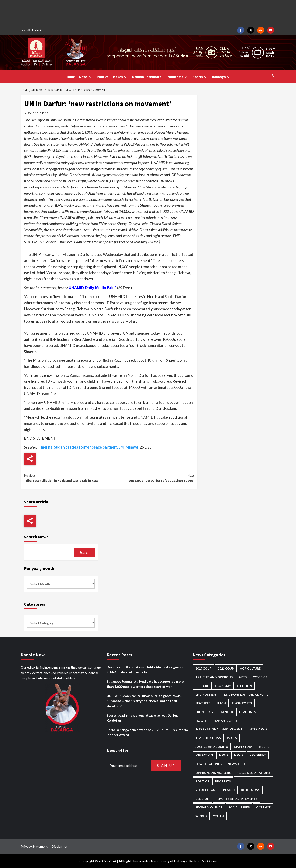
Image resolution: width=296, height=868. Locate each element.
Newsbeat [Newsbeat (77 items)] (258, 755)
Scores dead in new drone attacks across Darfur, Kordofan (142, 718)
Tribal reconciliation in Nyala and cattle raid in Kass (67, 478)
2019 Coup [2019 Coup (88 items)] (203, 668)
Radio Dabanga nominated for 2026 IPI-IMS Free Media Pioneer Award (147, 732)
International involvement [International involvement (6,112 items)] (219, 729)
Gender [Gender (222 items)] (227, 712)
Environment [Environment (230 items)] (207, 694)
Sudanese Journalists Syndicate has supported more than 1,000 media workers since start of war (145, 684)
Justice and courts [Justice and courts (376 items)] (212, 747)
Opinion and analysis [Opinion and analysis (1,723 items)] (213, 773)
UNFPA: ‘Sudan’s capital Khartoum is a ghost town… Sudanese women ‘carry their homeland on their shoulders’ (145, 701)
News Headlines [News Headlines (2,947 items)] (208, 764)
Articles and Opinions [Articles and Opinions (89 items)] (214, 677)
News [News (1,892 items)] (239, 755)
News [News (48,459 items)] (224, 755)
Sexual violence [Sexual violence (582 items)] (209, 807)
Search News (36, 537)
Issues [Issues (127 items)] (232, 738)
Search (84, 552)
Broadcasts (177, 77)
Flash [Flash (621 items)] (221, 703)
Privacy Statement (34, 846)
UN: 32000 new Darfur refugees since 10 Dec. (152, 478)
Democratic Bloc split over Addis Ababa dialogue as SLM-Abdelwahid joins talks (145, 670)
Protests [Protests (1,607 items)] (223, 781)
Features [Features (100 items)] (203, 703)
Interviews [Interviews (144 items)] (258, 729)
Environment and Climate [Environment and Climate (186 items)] (246, 694)
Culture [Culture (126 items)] (202, 686)
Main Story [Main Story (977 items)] (243, 747)
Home (70, 77)
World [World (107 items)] (201, 816)
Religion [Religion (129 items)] (202, 799)
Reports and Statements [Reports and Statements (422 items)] (236, 799)
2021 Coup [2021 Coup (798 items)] (226, 668)
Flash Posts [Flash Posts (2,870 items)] (242, 703)
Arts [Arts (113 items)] (243, 677)
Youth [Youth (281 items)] (218, 816)
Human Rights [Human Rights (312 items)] (225, 721)
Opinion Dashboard (147, 77)
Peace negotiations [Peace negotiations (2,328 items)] (253, 773)
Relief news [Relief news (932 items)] (250, 790)
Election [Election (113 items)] (244, 686)
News (86, 77)
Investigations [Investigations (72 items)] (208, 738)
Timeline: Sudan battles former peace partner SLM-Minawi (88, 447)
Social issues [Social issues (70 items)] (239, 807)
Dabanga (221, 77)
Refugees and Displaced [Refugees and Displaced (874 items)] (215, 790)
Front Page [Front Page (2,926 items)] (205, 712)
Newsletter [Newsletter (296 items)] (238, 764)
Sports (200, 77)
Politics (103, 77)
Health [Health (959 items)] (201, 721)
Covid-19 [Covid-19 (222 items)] (260, 677)
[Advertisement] (148, 13)
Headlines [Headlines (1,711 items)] (247, 712)
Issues (120, 77)
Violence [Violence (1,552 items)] (263, 807)
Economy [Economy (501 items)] (223, 686)
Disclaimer (59, 846)
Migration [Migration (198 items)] (204, 755)
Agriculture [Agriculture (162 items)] (250, 668)
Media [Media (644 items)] (264, 747)
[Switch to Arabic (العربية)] (32, 30)
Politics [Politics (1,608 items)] (202, 781)
